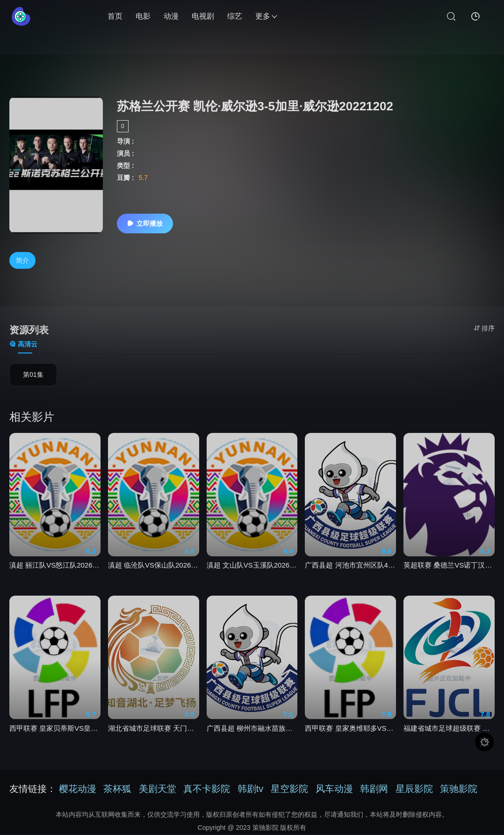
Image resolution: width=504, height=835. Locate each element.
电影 (143, 16)
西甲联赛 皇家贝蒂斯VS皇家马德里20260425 (55, 734)
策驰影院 (459, 790)
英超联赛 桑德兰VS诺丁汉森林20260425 (449, 572)
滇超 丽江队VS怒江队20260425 (55, 572)
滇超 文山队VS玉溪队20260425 (252, 572)
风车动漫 (334, 790)
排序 (484, 328)
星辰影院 (414, 790)
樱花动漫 (78, 790)
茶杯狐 (117, 790)
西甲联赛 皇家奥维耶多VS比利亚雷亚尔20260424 (350, 734)
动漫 (171, 16)
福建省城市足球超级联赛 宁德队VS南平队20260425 (449, 734)
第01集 (33, 376)
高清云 (23, 345)
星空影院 (289, 790)
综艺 (235, 16)
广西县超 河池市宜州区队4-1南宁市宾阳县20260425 (350, 572)
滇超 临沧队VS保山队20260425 (154, 572)
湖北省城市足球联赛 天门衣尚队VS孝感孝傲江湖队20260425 (154, 734)
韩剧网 (374, 790)
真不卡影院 (207, 790)
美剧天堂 (158, 790)
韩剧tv (251, 790)
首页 (115, 16)
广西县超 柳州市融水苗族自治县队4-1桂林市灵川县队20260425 (252, 734)
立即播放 (145, 223)
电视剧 (203, 16)
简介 (22, 261)
